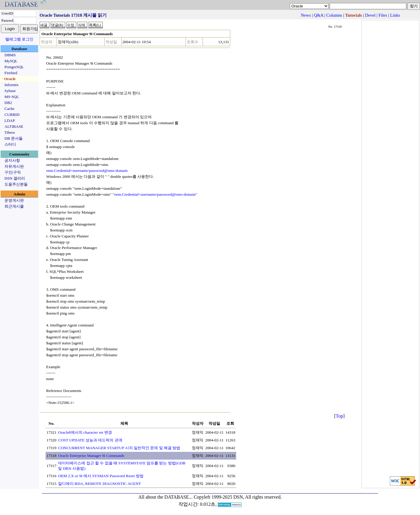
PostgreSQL (14, 67)
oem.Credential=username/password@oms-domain (87, 171)
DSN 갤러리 (15, 178)
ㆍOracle (8, 79)
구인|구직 (13, 172)
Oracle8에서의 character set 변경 (85, 432)
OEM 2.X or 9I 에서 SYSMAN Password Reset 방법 (101, 476)
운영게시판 (14, 200)
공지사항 (12, 160)
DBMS (10, 55)
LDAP (10, 120)
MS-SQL (12, 97)
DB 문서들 (14, 138)
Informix (11, 85)
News (306, 15)
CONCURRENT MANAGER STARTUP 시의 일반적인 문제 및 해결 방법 (119, 448)
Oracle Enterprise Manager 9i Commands (91, 456)
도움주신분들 (16, 184)
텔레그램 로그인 (19, 39)
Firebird (11, 73)
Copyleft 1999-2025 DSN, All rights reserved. (238, 497)
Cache (9, 109)
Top (339, 416)
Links (395, 15)
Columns (334, 15)
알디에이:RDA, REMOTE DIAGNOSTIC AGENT (99, 484)
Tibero (10, 132)
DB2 (8, 103)
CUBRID (12, 115)
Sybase (10, 91)
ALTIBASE (14, 126)
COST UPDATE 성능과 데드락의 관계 (90, 440)
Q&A (319, 15)
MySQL (11, 61)
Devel (370, 15)
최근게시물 (14, 206)
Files (383, 15)
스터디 (10, 144)
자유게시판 (14, 166)
